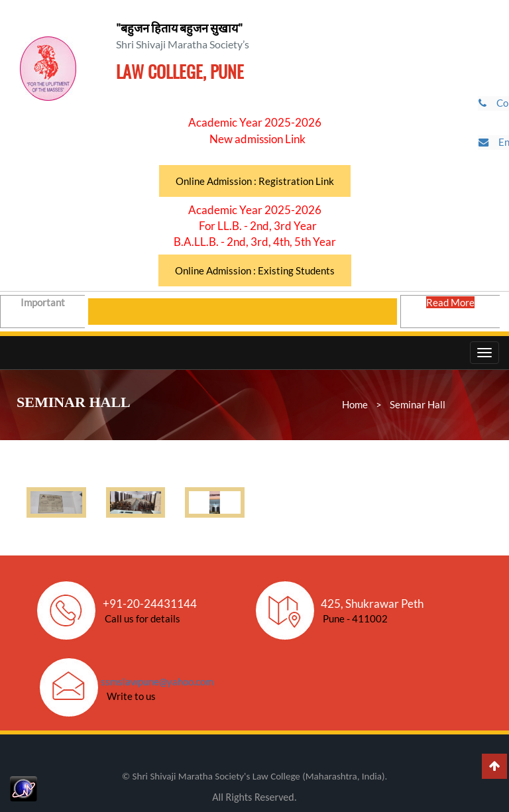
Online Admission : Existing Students (255, 270)
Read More (452, 310)
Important (44, 310)
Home (355, 404)
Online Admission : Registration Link (255, 181)
